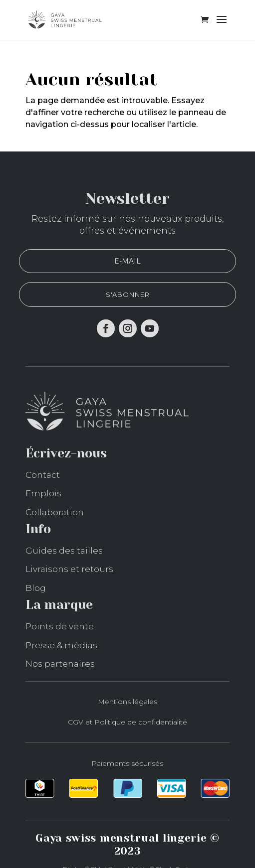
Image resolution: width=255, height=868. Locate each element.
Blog (36, 588)
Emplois (43, 493)
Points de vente (60, 626)
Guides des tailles (64, 551)
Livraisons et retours (69, 569)
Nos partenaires (60, 664)
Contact (43, 475)
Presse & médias (61, 645)
